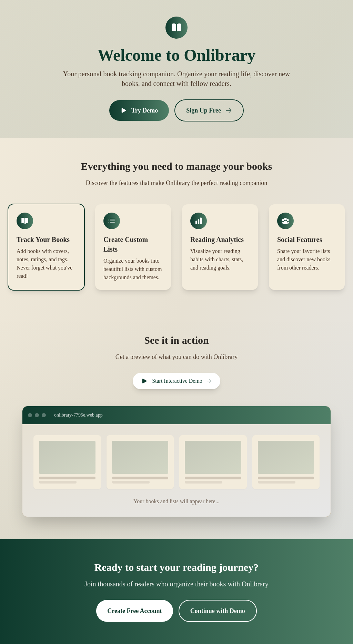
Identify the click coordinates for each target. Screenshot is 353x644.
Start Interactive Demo (176, 381)
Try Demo (139, 110)
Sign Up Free (209, 110)
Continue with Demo (218, 611)
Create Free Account (134, 611)
